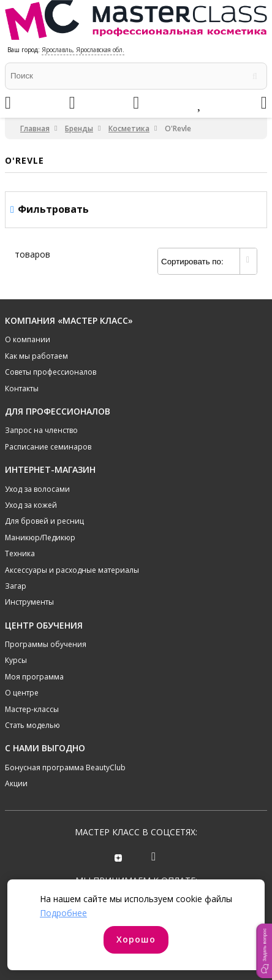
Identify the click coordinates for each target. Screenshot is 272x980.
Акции (16, 783)
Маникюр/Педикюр (40, 538)
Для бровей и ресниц (44, 521)
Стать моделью (32, 725)
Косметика (129, 128)
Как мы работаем (36, 356)
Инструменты (29, 602)
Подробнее (63, 913)
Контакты (22, 389)
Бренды (79, 128)
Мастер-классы (32, 709)
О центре (22, 693)
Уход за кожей (31, 505)
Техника (20, 553)
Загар (16, 586)
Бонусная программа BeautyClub (65, 768)
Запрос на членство (41, 430)
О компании (28, 339)
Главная (35, 128)
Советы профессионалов (51, 372)
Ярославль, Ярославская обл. (83, 50)
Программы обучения (46, 644)
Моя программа (34, 677)
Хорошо (136, 939)
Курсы (16, 660)
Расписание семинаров (48, 447)
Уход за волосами (37, 489)
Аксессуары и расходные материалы (72, 570)
